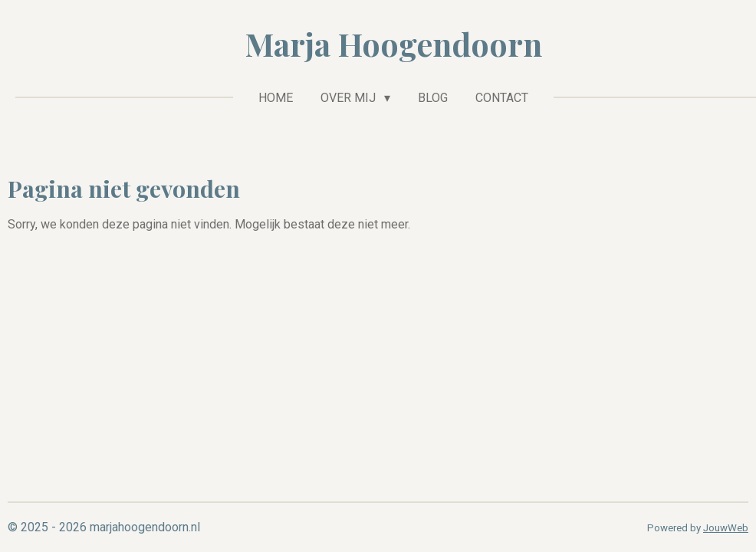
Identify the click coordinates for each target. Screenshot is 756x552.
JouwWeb (726, 528)
